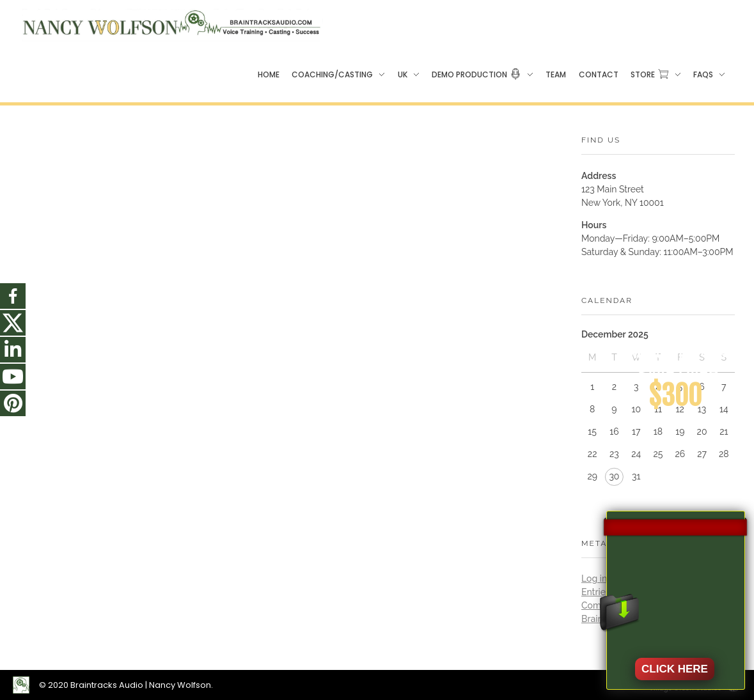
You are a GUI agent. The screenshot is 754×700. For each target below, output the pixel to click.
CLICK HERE (675, 669)
